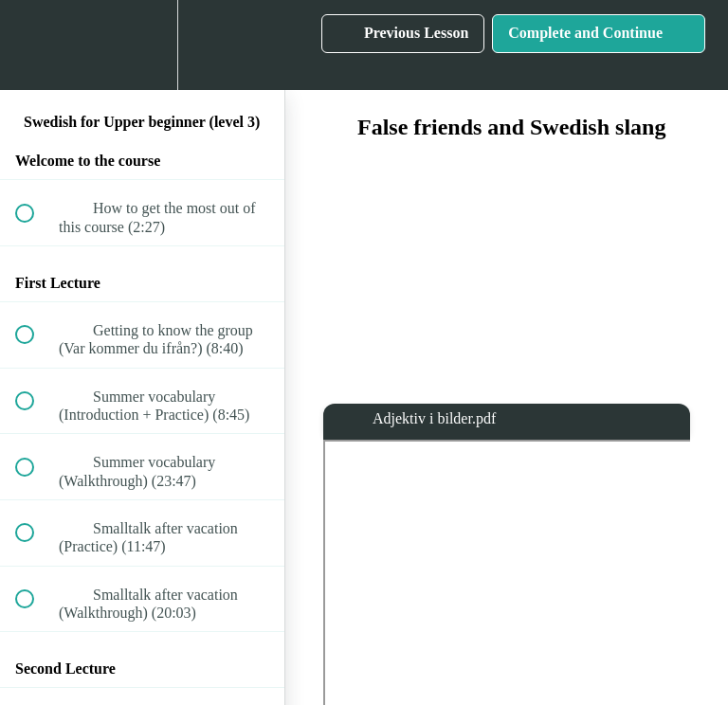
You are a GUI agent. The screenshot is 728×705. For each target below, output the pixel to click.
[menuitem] (142, 45)
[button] (35, 45)
